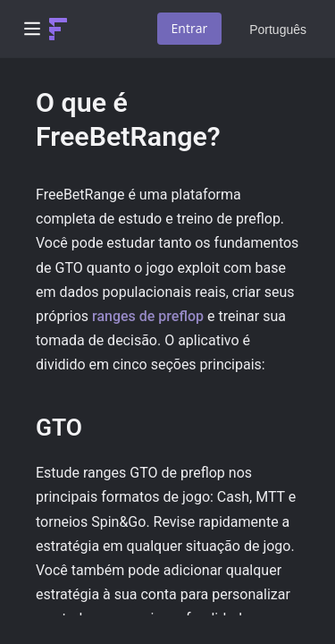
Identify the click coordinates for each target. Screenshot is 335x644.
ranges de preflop (148, 316)
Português (278, 30)
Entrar (190, 28)
